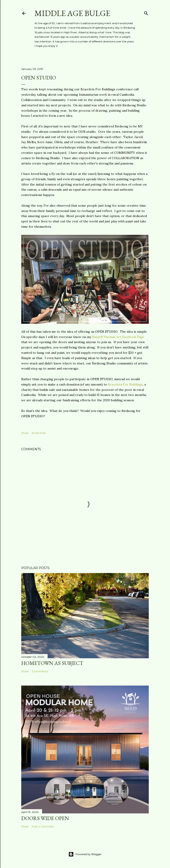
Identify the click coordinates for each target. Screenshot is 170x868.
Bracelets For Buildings (125, 384)
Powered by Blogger (85, 854)
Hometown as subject (52, 663)
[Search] (146, 12)
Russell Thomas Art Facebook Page (118, 337)
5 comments (40, 671)
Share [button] (25, 433)
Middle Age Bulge (72, 13)
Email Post (39, 433)
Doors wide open (45, 818)
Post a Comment (43, 826)
